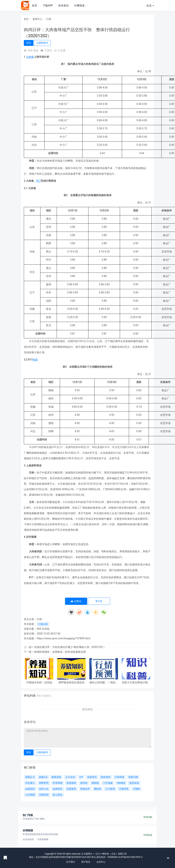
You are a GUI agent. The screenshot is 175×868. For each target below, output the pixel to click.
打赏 (99, 601)
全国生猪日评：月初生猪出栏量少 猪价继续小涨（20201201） (70, 647)
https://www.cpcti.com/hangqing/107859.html (64, 638)
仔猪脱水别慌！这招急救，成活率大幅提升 (39, 683)
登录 (29, 43)
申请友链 (148, 835)
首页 (35, 6)
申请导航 (148, 817)
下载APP (48, 6)
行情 (49, 19)
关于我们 (71, 862)
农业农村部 (28, 839)
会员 (150, 6)
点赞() (76, 601)
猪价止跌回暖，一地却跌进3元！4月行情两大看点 (104, 683)
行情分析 (43, 624)
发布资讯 (64, 6)
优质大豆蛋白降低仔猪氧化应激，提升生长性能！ (136, 683)
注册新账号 (42, 43)
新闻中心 (37, 19)
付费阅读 (79, 6)
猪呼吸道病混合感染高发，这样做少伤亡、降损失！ (71, 683)
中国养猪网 (43, 839)
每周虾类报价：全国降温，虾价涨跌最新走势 (60, 652)
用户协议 (86, 862)
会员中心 (101, 862)
